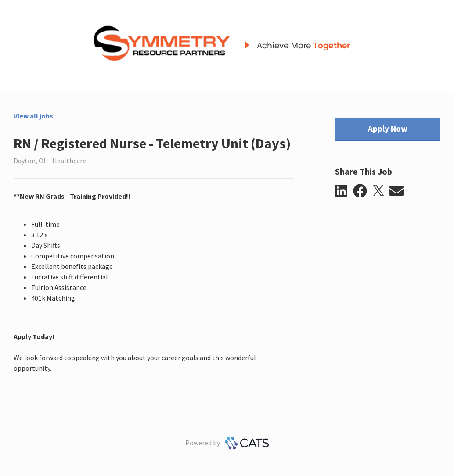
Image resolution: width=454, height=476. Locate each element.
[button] (344, 191)
